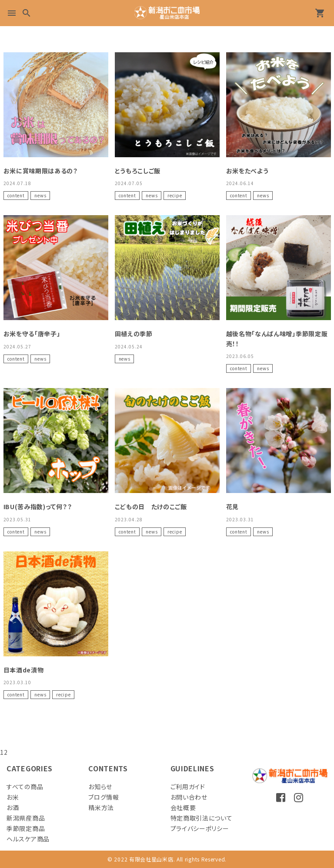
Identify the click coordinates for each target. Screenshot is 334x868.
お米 (13, 797)
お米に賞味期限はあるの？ (41, 171)
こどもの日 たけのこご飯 (151, 507)
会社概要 (183, 807)
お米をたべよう (247, 171)
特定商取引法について (202, 818)
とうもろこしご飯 (138, 171)
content (16, 195)
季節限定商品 (26, 828)
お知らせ (100, 787)
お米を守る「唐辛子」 (32, 334)
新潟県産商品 (26, 818)
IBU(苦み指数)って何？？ (38, 507)
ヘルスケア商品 (28, 839)
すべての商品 (25, 787)
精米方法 (101, 807)
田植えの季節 (134, 334)
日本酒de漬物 (24, 670)
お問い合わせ (189, 797)
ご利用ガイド (188, 787)
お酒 (13, 807)
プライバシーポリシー (200, 828)
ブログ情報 (104, 797)
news (40, 195)
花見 (232, 507)
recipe (175, 195)
